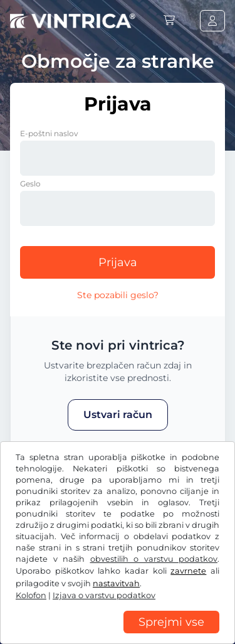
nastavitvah (116, 583)
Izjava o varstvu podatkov (104, 595)
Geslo (30, 184)
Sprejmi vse (171, 622)
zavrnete (188, 571)
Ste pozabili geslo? (118, 295)
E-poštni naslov (49, 133)
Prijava (118, 262)
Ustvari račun (118, 415)
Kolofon (31, 595)
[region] (118, 635)
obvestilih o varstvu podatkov (154, 559)
